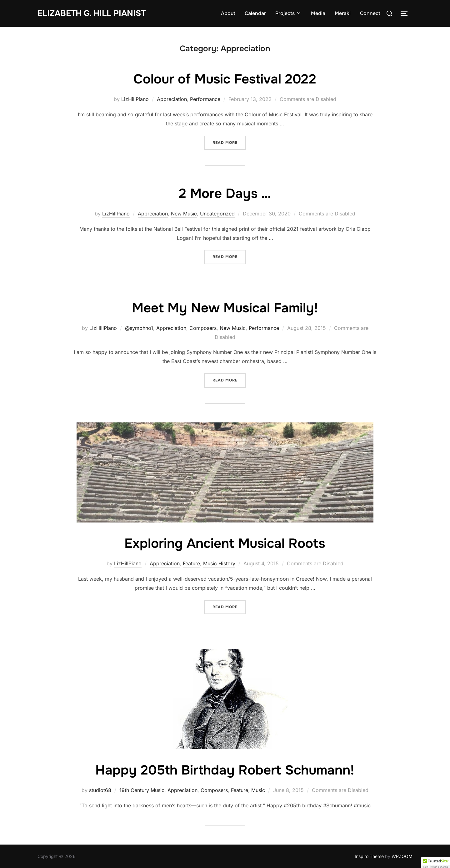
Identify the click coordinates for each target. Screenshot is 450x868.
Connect (370, 13)
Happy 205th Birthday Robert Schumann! (225, 770)
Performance (205, 99)
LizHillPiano (135, 99)
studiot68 (100, 790)
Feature (191, 563)
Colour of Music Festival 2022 (225, 79)
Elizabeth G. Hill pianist (92, 13)
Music (258, 790)
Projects (288, 13)
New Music (184, 214)
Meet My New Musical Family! (225, 308)
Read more (229, 142)
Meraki (343, 13)
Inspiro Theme (369, 856)
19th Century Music (142, 790)
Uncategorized (217, 214)
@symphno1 (139, 328)
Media (318, 13)
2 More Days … (225, 194)
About (228, 13)
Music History (219, 563)
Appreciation (172, 99)
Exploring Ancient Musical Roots (225, 543)
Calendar (255, 13)
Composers (203, 328)
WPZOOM (402, 856)
